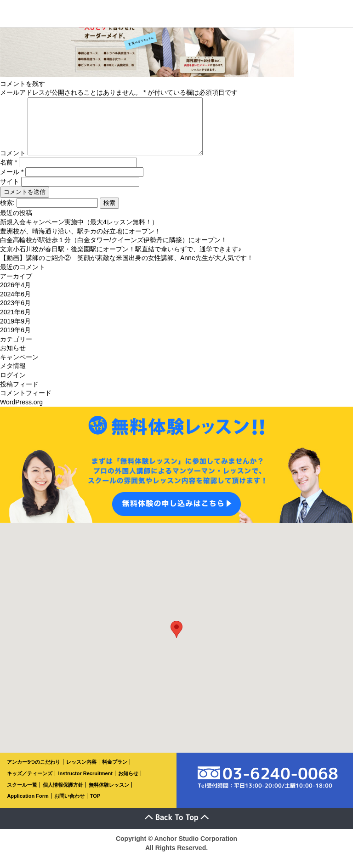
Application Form (28, 807)
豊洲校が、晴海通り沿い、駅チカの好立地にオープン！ (80, 242)
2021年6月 (15, 323)
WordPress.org (21, 413)
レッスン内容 (81, 773)
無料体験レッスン (109, 796)
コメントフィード (26, 404)
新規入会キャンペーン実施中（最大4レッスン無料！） (79, 233)
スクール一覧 (22, 796)
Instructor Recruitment (85, 784)
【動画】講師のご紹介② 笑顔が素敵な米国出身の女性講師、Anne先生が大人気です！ (127, 269)
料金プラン (115, 773)
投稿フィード (19, 395)
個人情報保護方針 (63, 796)
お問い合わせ (69, 807)
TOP (95, 807)
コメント (13, 164)
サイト (10, 193)
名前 (9, 173)
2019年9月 (15, 332)
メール (12, 183)
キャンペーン (19, 368)
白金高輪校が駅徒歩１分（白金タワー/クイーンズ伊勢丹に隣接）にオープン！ (114, 251)
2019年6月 (15, 341)
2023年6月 (15, 314)
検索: (7, 214)
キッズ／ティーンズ (30, 784)
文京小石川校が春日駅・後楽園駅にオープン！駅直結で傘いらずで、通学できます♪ (121, 260)
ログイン (13, 386)
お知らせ (13, 359)
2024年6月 (15, 305)
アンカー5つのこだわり (34, 773)
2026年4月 (15, 296)
